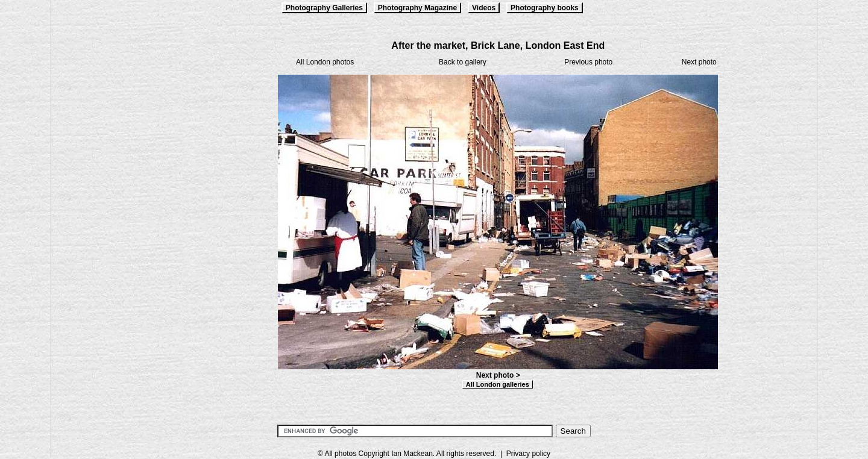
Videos (484, 8)
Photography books (545, 8)
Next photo (699, 62)
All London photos (325, 62)
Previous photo (588, 62)
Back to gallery (463, 62)
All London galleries (498, 384)
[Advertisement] (112, 218)
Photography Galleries (324, 8)
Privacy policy (528, 454)
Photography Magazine (417, 8)
